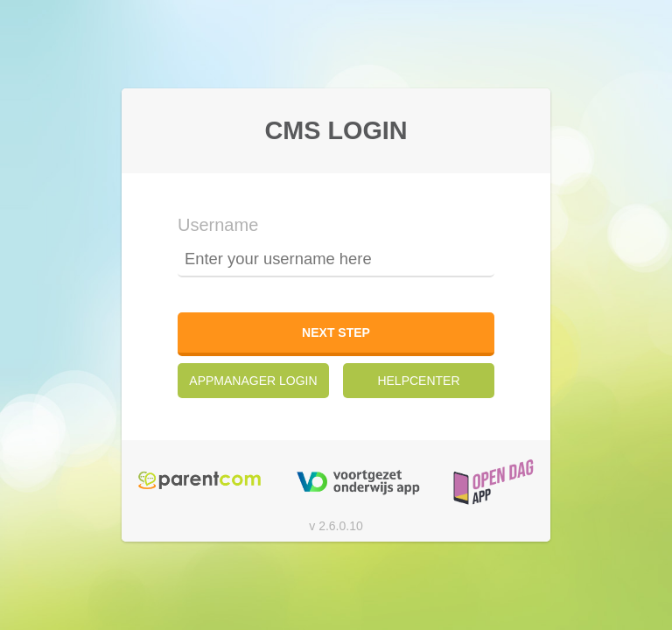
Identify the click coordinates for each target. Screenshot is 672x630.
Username (218, 225)
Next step (336, 332)
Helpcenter (418, 381)
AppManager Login (253, 381)
